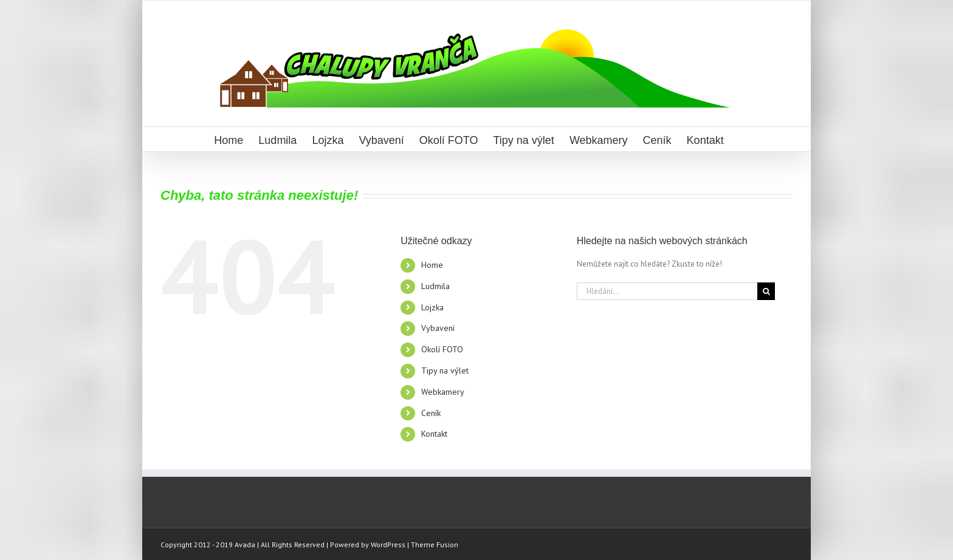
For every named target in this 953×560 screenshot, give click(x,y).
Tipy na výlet (445, 370)
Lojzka (432, 307)
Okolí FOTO (442, 349)
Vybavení (438, 328)
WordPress (388, 545)
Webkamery (443, 392)
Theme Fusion (435, 545)
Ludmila (435, 286)
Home (432, 265)
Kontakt (434, 434)
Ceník (431, 413)
